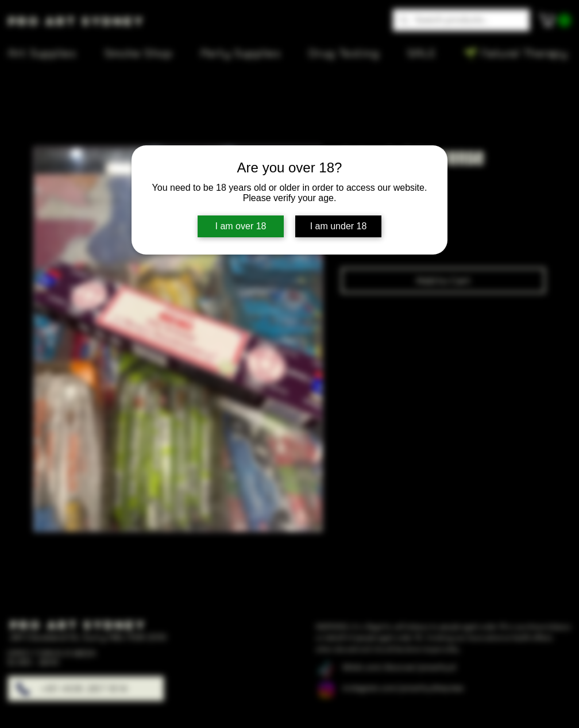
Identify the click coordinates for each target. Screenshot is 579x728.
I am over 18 (241, 226)
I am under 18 (339, 226)
